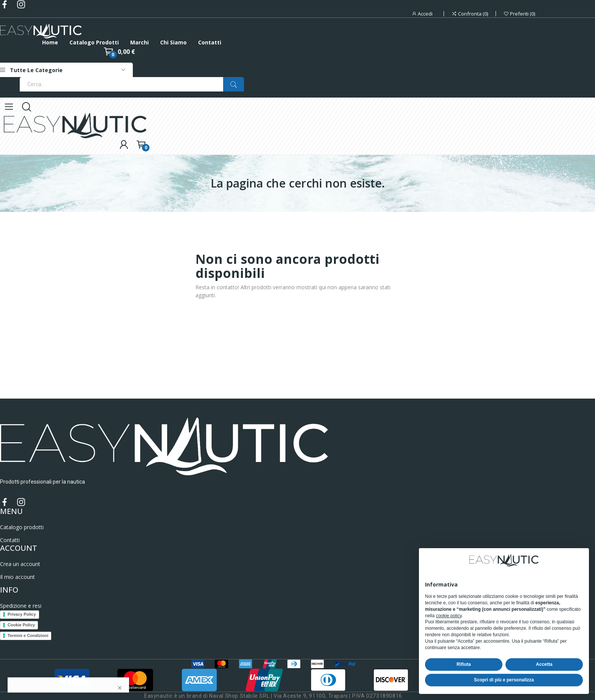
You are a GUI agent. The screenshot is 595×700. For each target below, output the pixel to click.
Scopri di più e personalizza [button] (504, 680)
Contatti (10, 540)
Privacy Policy (22, 614)
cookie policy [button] (449, 616)
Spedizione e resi (21, 606)
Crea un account (20, 564)
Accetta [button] (544, 664)
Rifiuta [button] (464, 664)
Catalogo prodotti (22, 527)
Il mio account (17, 577)
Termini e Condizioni (28, 635)
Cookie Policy (21, 625)
